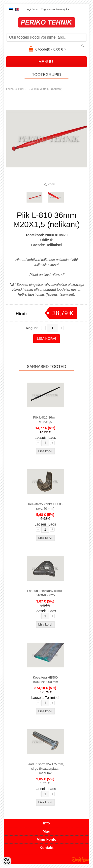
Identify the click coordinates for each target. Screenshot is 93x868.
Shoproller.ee (81, 859)
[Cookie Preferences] (7, 861)
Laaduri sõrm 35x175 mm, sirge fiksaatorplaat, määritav (45, 769)
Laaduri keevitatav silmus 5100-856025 (45, 593)
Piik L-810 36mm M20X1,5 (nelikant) (40, 89)
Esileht (10, 89)
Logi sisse (32, 9)
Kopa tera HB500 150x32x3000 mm (45, 680)
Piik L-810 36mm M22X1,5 (45, 420)
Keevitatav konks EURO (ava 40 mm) (45, 506)
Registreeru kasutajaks (55, 9)
